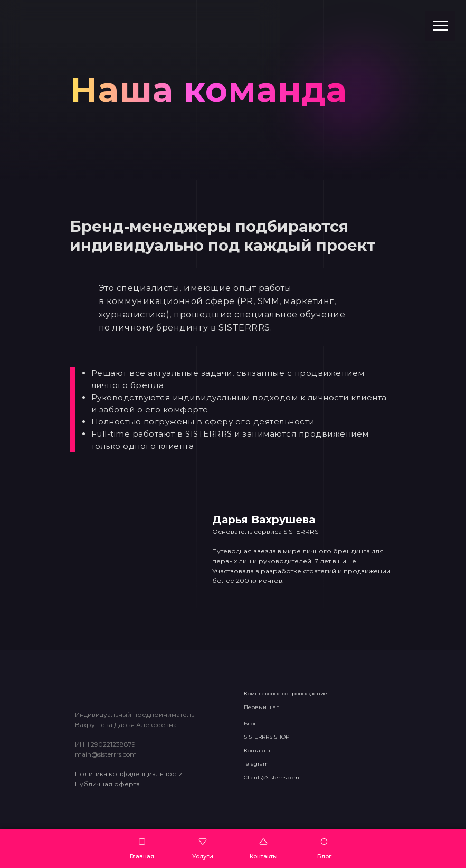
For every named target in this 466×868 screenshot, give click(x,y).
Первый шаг (261, 707)
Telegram (256, 764)
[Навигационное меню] (440, 26)
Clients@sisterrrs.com (272, 777)
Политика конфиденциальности (129, 774)
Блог (250, 724)
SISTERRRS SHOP (267, 737)
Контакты (257, 751)
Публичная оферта (107, 784)
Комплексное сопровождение (286, 694)
